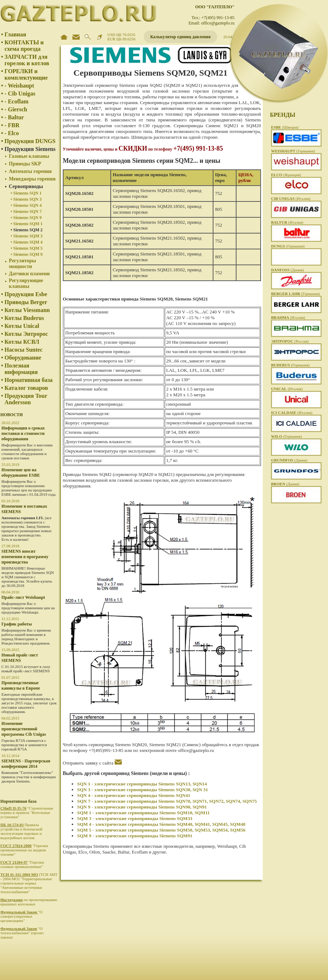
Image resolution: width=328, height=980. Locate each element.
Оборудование (23, 358)
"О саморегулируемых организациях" (21, 916)
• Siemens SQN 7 (26, 211)
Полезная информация (21, 369)
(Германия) (293, 151)
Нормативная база (29, 380)
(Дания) (287, 270)
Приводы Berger (26, 302)
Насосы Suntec (24, 350)
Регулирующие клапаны (26, 283)
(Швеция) (285, 127)
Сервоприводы (26, 186)
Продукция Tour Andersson (26, 399)
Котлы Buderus (24, 318)
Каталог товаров (26, 388)
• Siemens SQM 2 (27, 230)
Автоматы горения (30, 171)
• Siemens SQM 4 (27, 242)
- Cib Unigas (20, 93)
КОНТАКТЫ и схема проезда (24, 46)
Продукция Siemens (30, 149)
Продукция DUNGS (30, 141)
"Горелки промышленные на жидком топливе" (24, 850)
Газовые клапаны (29, 156)
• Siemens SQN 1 (26, 193)
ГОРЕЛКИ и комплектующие (26, 74)
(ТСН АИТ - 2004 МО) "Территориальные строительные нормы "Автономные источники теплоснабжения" (29, 883)
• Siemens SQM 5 (27, 248)
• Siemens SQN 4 (26, 205)
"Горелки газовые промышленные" (22, 864)
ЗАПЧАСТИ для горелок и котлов (27, 60)
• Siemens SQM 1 (27, 224)
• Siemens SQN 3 (26, 199)
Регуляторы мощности (23, 264)
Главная (15, 34)
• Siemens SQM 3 (27, 236)
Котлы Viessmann (27, 310)
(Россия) (290, 341)
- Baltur (14, 117)
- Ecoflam (17, 101)
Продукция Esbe (26, 294)
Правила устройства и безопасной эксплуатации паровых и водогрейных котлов (21, 831)
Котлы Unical (22, 326)
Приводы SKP (25, 164)
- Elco (12, 133)
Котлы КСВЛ (22, 342)
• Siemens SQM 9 (27, 254)
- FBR (12, 125)
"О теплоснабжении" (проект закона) (22, 933)
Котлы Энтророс (26, 334)
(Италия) (291, 199)
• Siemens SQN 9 (26, 218)
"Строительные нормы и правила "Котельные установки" (27, 812)
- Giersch (16, 109)
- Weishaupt (19, 86)
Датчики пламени (30, 274)
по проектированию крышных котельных (29, 902)
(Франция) (286, 175)
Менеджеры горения (32, 179)
